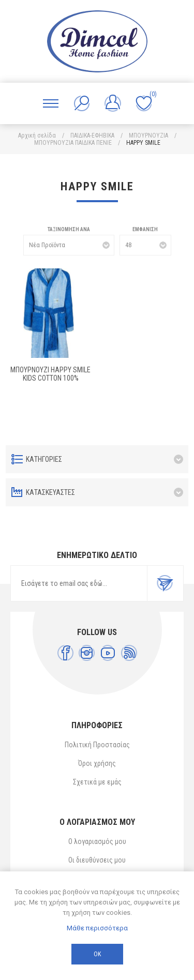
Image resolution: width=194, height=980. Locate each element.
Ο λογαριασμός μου (97, 841)
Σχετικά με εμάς (97, 782)
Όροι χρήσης (97, 763)
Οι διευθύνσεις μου (97, 860)
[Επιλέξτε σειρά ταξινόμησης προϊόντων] (69, 245)
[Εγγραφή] (79, 583)
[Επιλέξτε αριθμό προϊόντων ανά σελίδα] (145, 245)
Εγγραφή (165, 583)
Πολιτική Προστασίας (97, 745)
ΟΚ (97, 954)
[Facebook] (65, 653)
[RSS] (129, 653)
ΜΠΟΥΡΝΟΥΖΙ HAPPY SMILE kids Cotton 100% (50, 374)
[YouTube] (108, 653)
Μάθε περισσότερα (97, 928)
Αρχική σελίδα (37, 135)
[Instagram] (87, 653)
